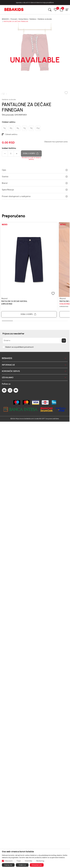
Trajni (19, 861)
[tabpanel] (29, 270)
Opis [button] (35, 170)
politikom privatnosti (25, 347)
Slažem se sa (19, 347)
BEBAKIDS (5, 19)
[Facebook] (4, 390)
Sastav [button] (35, 177)
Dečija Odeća (23, 19)
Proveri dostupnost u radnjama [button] (35, 196)
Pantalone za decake (45, 19)
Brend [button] (35, 183)
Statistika (29, 861)
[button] (61, 10)
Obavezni (9, 861)
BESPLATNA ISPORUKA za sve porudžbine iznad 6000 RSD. (35, 3)
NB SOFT (42, 419)
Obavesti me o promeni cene (56, 142)
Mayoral (4, 299)
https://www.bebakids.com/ (25, 419)
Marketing (40, 861)
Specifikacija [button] (35, 190)
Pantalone (33, 19)
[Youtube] (16, 390)
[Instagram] (10, 390)
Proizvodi (14, 19)
